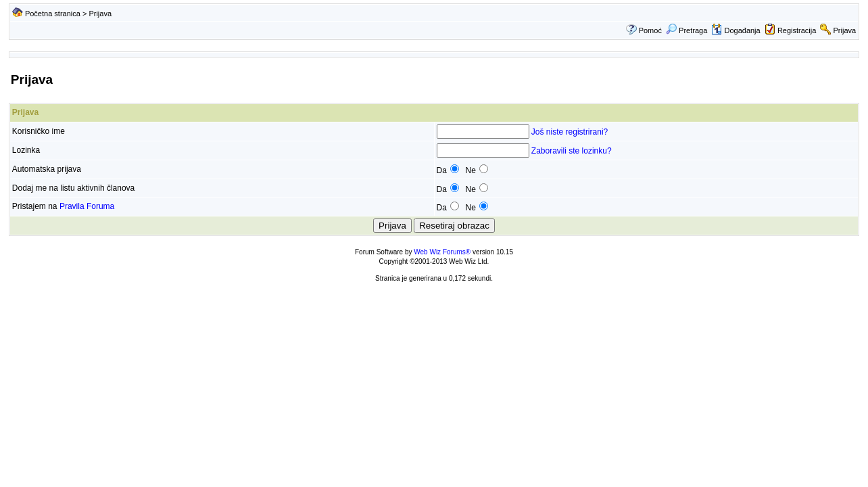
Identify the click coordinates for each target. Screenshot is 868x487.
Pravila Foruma (87, 206)
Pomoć (650, 30)
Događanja (736, 30)
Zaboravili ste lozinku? (572, 151)
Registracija (797, 30)
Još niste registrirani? (570, 132)
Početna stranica (53, 14)
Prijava (845, 30)
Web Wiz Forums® (442, 252)
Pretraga (686, 30)
